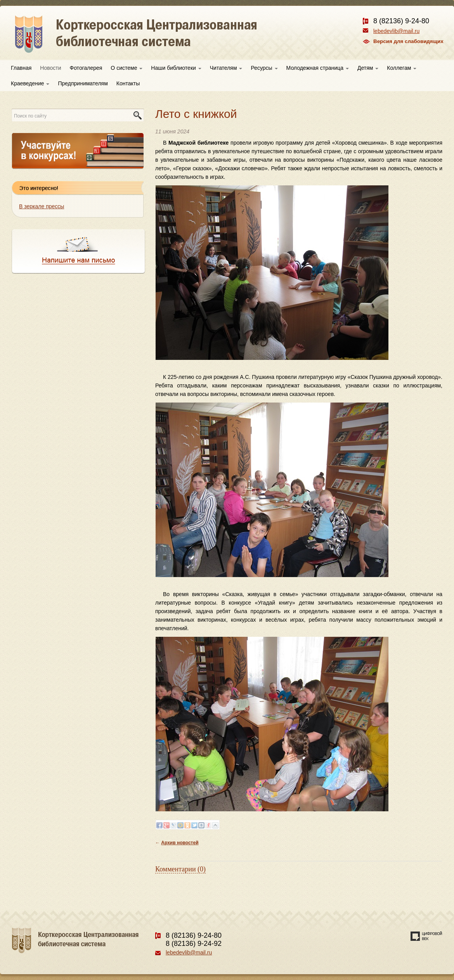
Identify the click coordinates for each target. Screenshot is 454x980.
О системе (126, 68)
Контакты (128, 83)
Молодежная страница (318, 68)
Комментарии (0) (180, 869)
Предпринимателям (83, 83)
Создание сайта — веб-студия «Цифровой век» (426, 936)
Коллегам (402, 68)
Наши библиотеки (176, 68)
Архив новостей (180, 843)
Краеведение (30, 83)
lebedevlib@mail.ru (396, 31)
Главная (21, 68)
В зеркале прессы (42, 206)
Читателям (226, 68)
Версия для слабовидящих (408, 41)
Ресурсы (264, 68)
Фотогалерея (86, 68)
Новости (50, 68)
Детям (368, 68)
